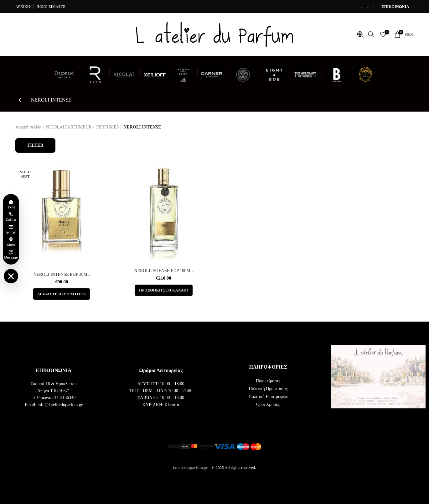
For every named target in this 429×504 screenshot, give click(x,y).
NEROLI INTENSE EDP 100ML (163, 271)
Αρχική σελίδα (28, 127)
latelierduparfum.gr (191, 467)
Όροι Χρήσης (268, 404)
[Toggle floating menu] (11, 276)
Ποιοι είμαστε (268, 381)
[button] (163, 290)
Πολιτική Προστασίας (268, 389)
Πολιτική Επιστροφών (268, 397)
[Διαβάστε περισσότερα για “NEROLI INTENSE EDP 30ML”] (62, 294)
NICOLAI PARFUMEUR (69, 127)
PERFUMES (107, 127)
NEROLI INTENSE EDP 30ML (62, 274)
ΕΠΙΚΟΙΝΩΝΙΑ (395, 7)
